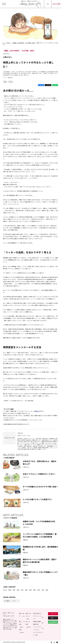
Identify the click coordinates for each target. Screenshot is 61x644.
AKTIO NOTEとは (37, 613)
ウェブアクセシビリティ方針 (38, 634)
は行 (30, 590)
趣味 (22, 614)
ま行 (34, 590)
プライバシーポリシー (37, 618)
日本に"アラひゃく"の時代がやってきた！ (39, 474)
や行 (39, 590)
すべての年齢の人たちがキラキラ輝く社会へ (40, 487)
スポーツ (28, 618)
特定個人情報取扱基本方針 (37, 623)
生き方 (11, 82)
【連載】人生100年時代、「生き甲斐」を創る (24, 43)
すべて (5, 590)
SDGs (21, 631)
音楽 (28, 614)
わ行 (47, 590)
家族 (5, 82)
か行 (14, 590)
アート (22, 616)
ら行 (43, 590)
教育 (28, 626)
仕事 (21, 626)
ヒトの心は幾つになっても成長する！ (38, 499)
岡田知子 (37, 411)
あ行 (10, 590)
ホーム (4, 43)
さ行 (18, 590)
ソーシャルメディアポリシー (37, 628)
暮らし (9, 43)
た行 (22, 590)
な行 (26, 590)
